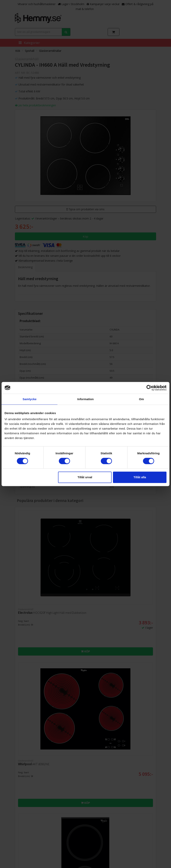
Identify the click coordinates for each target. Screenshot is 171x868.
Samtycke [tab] (30, 399)
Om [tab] (141, 399)
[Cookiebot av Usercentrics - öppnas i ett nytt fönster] (149, 388)
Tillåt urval (85, 477)
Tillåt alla (140, 477)
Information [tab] (85, 399)
